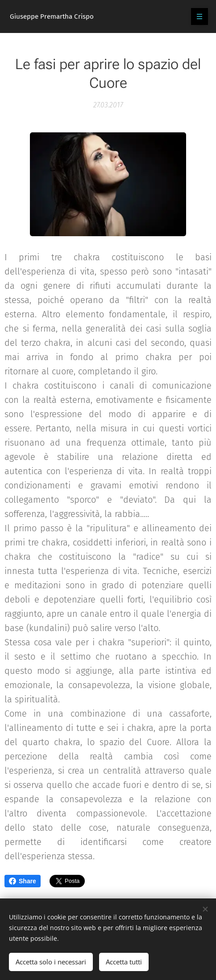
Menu (197, 17)
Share (23, 881)
